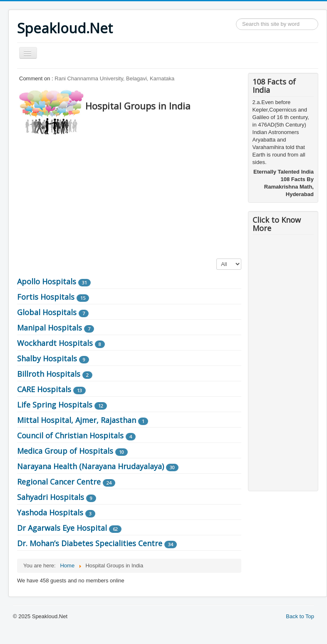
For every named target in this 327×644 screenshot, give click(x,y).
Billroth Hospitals (49, 374)
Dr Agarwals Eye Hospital (62, 528)
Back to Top (300, 616)
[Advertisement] (168, 194)
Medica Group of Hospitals (65, 451)
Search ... (236, 19)
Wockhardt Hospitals (55, 343)
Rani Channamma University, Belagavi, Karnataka (114, 78)
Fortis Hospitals (46, 297)
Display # (217, 259)
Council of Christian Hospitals (70, 435)
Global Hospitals (47, 312)
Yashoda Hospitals (50, 512)
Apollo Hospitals (47, 281)
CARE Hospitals (44, 389)
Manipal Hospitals (50, 328)
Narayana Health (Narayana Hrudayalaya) (90, 466)
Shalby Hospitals (47, 358)
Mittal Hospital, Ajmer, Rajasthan (77, 420)
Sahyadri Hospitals (51, 497)
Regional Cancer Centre (59, 482)
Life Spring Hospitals (55, 405)
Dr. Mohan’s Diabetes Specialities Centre (90, 543)
